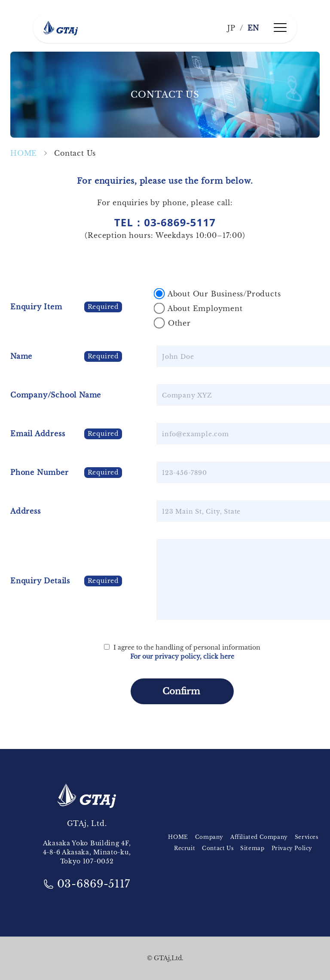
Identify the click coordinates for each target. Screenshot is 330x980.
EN (254, 28)
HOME (24, 153)
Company (209, 837)
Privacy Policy (292, 848)
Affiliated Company (259, 837)
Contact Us (218, 848)
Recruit (185, 848)
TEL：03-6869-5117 (165, 222)
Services (307, 837)
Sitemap (252, 848)
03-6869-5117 (87, 884)
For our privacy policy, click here (182, 656)
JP (231, 28)
